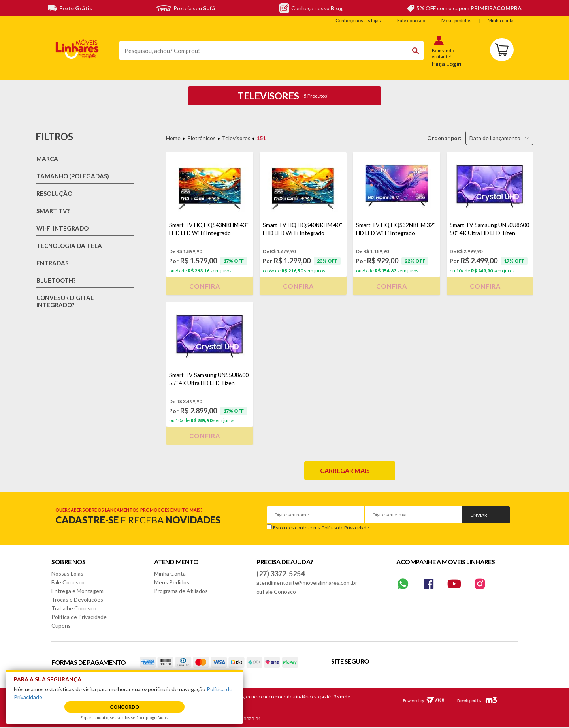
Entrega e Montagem (77, 591)
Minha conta (501, 20)
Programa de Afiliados (181, 591)
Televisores (236, 138)
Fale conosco (411, 20)
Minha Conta (170, 573)
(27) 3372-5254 (281, 574)
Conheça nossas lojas (358, 20)
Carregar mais (345, 470)
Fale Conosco (68, 582)
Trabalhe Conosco (74, 608)
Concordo (124, 707)
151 (261, 138)
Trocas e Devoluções (77, 599)
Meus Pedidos (172, 582)
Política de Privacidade (345, 528)
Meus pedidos (456, 20)
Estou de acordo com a (321, 528)
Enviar (479, 515)
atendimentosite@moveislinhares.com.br (307, 583)
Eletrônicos (202, 138)
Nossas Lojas (67, 573)
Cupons (61, 626)
